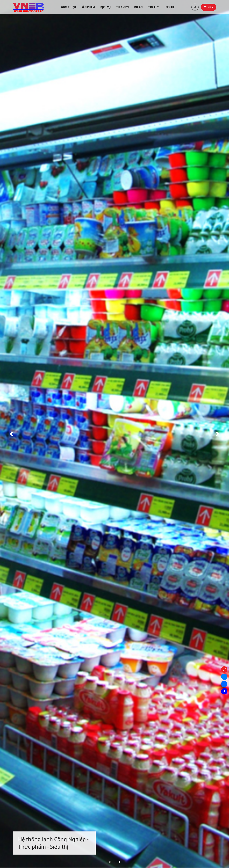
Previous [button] (11, 434)
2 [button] (115, 862)
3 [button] (119, 862)
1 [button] (110, 862)
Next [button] (218, 434)
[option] (114, 434)
